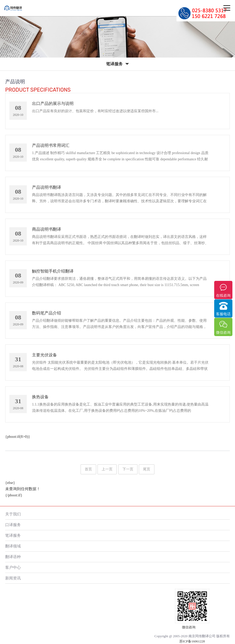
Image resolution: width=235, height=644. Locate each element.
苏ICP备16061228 (192, 641)
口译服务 (13, 525)
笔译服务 (13, 535)
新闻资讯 (13, 578)
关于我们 (13, 514)
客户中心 (13, 567)
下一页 (128, 469)
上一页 (107, 469)
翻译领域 (13, 546)
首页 (88, 469)
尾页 (147, 469)
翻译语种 (13, 557)
